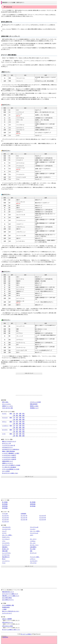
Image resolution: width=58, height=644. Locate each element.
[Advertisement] (29, 385)
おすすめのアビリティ (7, 447)
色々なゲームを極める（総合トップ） (11, 630)
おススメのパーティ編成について (10, 594)
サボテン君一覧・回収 (7, 408)
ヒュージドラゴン (6, 553)
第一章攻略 (5, 502)
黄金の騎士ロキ (6, 557)
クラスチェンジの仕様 (35, 402)
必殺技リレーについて (7, 463)
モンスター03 (43, 516)
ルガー (32, 535)
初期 (11, 414)
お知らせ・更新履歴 (7, 619)
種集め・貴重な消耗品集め (9, 451)
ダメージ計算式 (6, 471)
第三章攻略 (5, 504)
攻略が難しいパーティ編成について (11, 596)
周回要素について (34, 408)
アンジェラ (5, 418)
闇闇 (20, 416)
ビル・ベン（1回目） (35, 531)
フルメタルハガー (6, 527)
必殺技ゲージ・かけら (7, 406)
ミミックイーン (6, 561)
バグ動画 (4, 609)
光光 (17, 414)
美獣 (31, 551)
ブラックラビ (33, 563)
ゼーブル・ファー (34, 545)
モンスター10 (5, 522)
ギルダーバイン (6, 537)
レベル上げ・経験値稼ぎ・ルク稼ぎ (11, 453)
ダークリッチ (33, 553)
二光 (14, 414)
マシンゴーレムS (34, 533)
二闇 (14, 416)
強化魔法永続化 (6, 607)
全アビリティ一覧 (6, 443)
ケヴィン (4, 422)
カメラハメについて (7, 613)
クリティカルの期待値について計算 (11, 469)
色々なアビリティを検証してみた (10, 473)
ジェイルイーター (6, 529)
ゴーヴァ (4, 533)
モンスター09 (43, 520)
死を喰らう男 (5, 549)
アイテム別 (5, 514)
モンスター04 (5, 518)
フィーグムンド (6, 539)
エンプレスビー (34, 561)
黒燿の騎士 (5, 547)
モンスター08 (24, 520)
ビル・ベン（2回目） (7, 535)
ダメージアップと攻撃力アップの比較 (11, 465)
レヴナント (33, 559)
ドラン (4, 541)
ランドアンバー (6, 545)
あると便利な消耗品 (7, 598)
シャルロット (5, 426)
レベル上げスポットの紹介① (9, 455)
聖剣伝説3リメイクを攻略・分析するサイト (13, 2)
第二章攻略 (33, 502)
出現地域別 (23, 514)
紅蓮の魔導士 (33, 547)
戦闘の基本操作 (34, 404)
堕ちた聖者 (33, 549)
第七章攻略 (5, 508)
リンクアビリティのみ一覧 (9, 445)
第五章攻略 (5, 506)
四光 (23, 414)
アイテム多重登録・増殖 (8, 605)
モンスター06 (43, 518)
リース (4, 434)
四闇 (23, 416)
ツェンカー (33, 529)
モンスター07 (5, 520)
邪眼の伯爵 (5, 551)
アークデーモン (6, 555)
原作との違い (5, 402)
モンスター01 (5, 516)
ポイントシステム (6, 404)
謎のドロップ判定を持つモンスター (11, 611)
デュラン (4, 414)
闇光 (17, 416)
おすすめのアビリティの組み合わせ (11, 449)
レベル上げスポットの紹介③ (9, 459)
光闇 (20, 414)
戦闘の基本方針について (8, 592)
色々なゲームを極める (26, 634)
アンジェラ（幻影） (35, 557)
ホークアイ (5, 430)
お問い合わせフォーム (7, 622)
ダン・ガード (33, 539)
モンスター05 (24, 518)
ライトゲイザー (6, 543)
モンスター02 (24, 516)
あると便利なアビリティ (8, 600)
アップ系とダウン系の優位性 (9, 467)
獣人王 (4, 559)
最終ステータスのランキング (9, 441)
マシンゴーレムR (34, 527)
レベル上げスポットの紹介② (9, 457)
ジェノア (4, 531)
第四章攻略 (33, 504)
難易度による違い (34, 406)
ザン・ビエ (33, 543)
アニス (4, 563)
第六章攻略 (33, 506)
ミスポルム (33, 541)
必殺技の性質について (7, 461)
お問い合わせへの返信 (7, 626)
